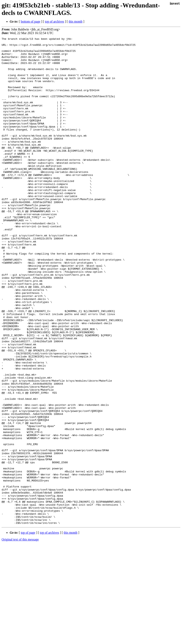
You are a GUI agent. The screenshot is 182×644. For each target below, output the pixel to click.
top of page (28, 630)
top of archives (54, 21)
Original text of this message (20, 637)
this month (76, 21)
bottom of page (31, 21)
